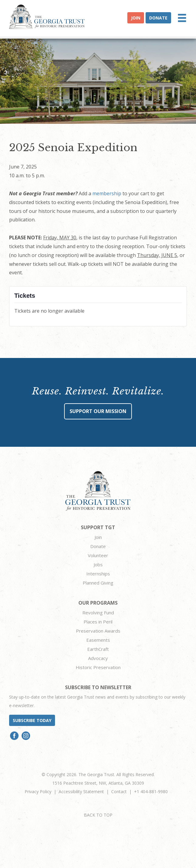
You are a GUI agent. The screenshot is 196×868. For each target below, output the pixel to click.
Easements (98, 640)
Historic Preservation (98, 667)
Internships (98, 574)
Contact (119, 792)
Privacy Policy (38, 792)
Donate (158, 18)
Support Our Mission (98, 411)
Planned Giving (98, 583)
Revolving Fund (98, 613)
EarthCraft (98, 649)
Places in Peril (98, 622)
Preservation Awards (98, 631)
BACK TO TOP (98, 815)
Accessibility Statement (81, 792)
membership (107, 193)
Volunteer (98, 555)
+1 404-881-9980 (151, 792)
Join (136, 18)
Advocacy (98, 658)
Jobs (98, 564)
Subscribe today (32, 720)
